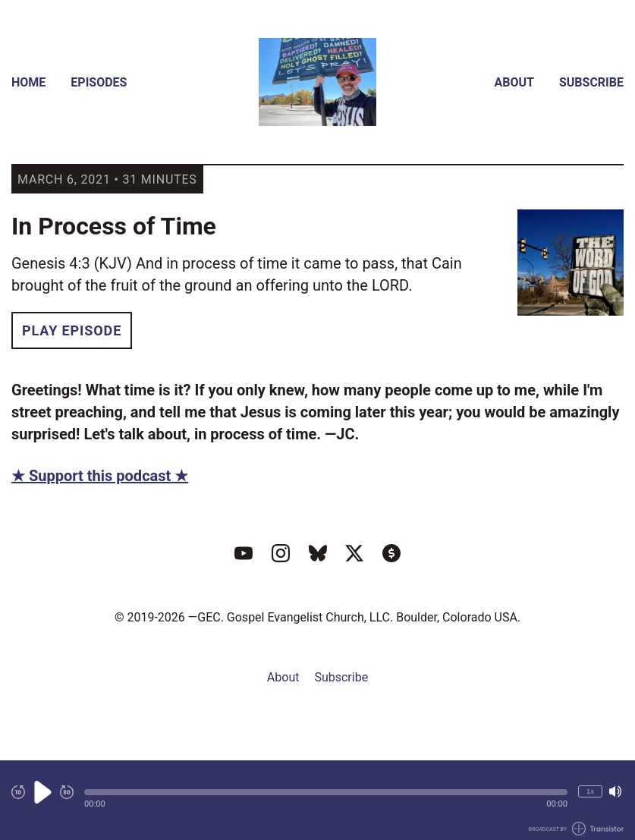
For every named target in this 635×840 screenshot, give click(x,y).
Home (28, 82)
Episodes (99, 82)
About (514, 82)
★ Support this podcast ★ (100, 476)
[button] (326, 792)
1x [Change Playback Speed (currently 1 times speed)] (590, 791)
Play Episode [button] (72, 330)
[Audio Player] (317, 800)
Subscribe (591, 82)
